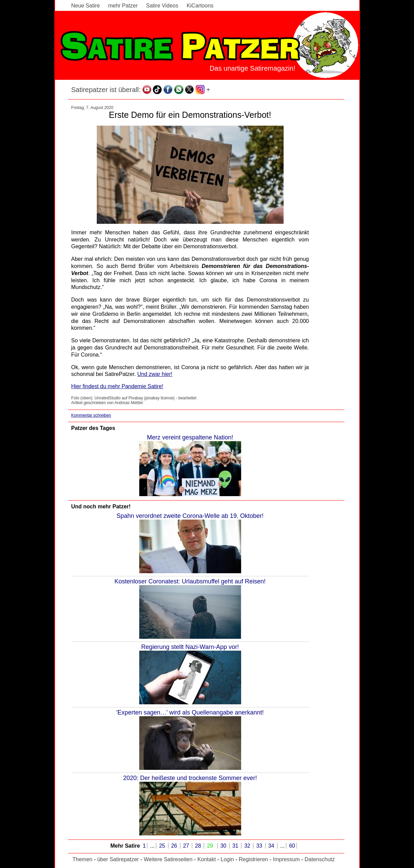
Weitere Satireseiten (168, 859)
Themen (82, 859)
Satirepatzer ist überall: (106, 90)
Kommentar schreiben (91, 415)
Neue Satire (86, 6)
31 (236, 846)
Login (227, 859)
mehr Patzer (123, 6)
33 (260, 846)
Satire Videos (162, 6)
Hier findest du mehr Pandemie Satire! (117, 386)
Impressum (286, 859)
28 (199, 846)
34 (272, 846)
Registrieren (253, 859)
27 (187, 846)
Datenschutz (320, 859)
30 (224, 846)
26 (175, 846)
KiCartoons (200, 6)
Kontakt (206, 859)
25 (163, 846)
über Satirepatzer (118, 859)
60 (292, 846)
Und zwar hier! (155, 374)
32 (248, 846)
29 (211, 846)
